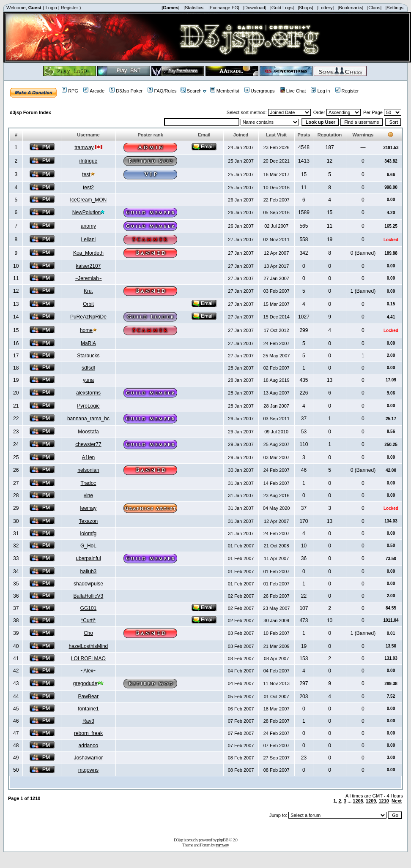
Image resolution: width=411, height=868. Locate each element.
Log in (320, 91)
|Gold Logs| (282, 8)
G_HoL (88, 546)
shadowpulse (88, 584)
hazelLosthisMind (89, 646)
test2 (88, 188)
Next (397, 801)
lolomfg (89, 533)
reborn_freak (88, 733)
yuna (88, 380)
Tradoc (88, 483)
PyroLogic (88, 406)
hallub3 (89, 571)
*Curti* (89, 620)
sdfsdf (88, 368)
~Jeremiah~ (88, 278)
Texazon (89, 521)
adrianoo (89, 746)
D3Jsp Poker (126, 91)
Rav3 (88, 721)
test (86, 174)
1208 (358, 801)
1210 (384, 801)
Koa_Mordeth (88, 253)
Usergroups (260, 91)
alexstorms (88, 393)
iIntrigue (89, 161)
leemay (89, 508)
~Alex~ (88, 671)
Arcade (94, 91)
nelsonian (88, 470)
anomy (88, 226)
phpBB (222, 840)
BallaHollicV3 (89, 596)
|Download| (255, 8)
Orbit (88, 304)
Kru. (88, 291)
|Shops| (306, 8)
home (86, 330)
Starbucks (88, 356)
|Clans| (374, 8)
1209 (371, 801)
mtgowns (88, 770)
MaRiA (88, 343)
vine (88, 495)
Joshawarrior (89, 758)
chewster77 (88, 444)
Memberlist (225, 91)
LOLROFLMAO (88, 658)
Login (51, 8)
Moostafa (88, 432)
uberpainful (88, 558)
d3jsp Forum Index (30, 112)
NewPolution (86, 212)
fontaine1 (88, 709)
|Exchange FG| (224, 8)
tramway (84, 147)
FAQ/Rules (162, 91)
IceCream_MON (89, 200)
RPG (70, 91)
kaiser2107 (89, 266)
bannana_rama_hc (88, 419)
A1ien (89, 457)
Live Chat (293, 91)
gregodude (85, 683)
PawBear (89, 697)
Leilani (89, 239)
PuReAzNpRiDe (88, 317)
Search (191, 91)
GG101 (89, 608)
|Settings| (395, 8)
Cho (88, 633)
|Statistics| (194, 8)
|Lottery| (325, 8)
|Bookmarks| (351, 8)
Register (70, 8)
